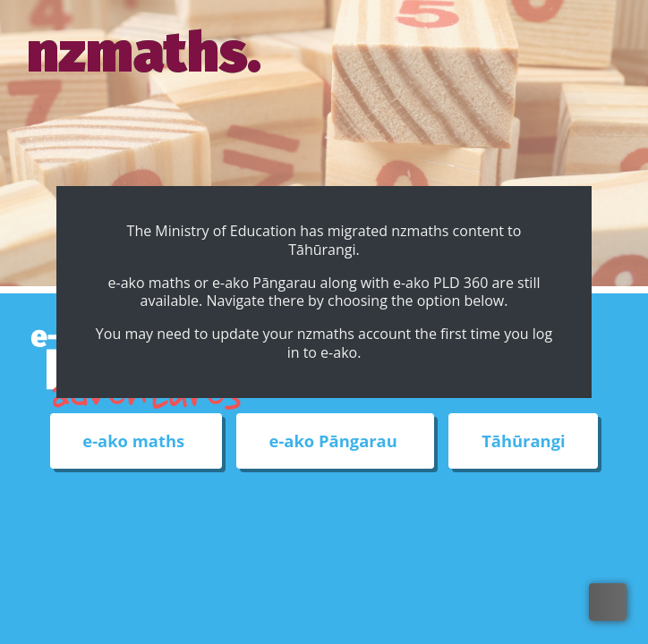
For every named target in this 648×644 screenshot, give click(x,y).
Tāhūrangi (523, 441)
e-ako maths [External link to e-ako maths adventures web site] (136, 441)
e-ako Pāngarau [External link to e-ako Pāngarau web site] (336, 441)
